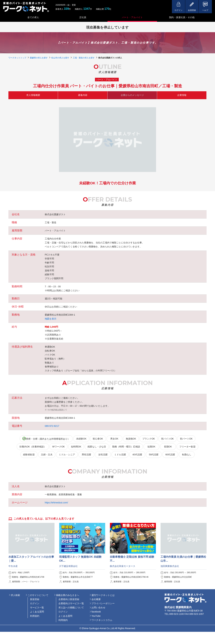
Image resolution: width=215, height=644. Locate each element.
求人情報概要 (33, 95)
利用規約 (35, 616)
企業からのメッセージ (132, 95)
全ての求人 (33, 17)
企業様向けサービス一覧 (71, 603)
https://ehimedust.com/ (56, 503)
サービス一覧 (37, 608)
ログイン (35, 603)
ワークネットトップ (17, 58)
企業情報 (182, 95)
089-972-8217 (52, 426)
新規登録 (35, 599)
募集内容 (83, 95)
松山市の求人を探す (60, 58)
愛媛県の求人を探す (39, 58)
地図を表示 (51, 319)
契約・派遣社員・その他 (182, 17)
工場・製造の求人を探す (84, 58)
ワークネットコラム (102, 620)
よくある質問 (37, 612)
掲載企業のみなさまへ (68, 595)
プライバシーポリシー (103, 603)
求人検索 (15, 595)
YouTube (96, 616)
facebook (96, 612)
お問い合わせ (98, 608)
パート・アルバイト (132, 17)
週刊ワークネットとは (103, 595)
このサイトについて (38, 595)
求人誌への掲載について (71, 608)
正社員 (83, 17)
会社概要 (96, 599)
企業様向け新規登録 (69, 599)
